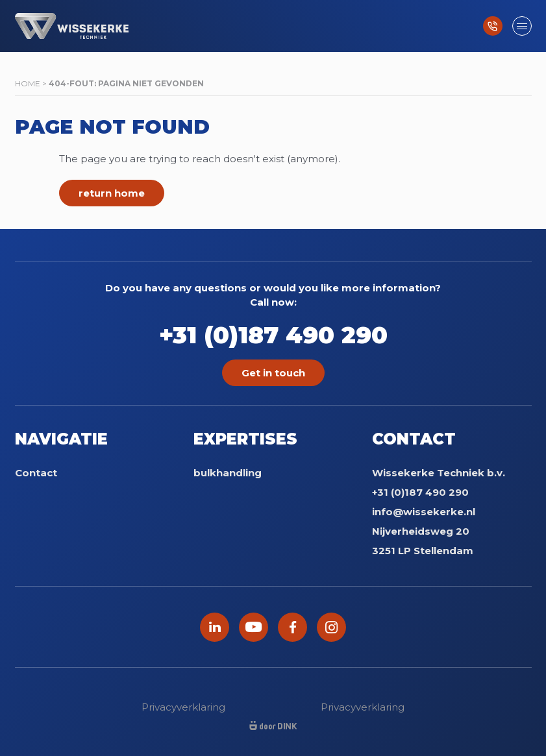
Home (28, 83)
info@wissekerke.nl (424, 512)
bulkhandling (228, 473)
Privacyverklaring (183, 707)
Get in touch (273, 373)
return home (112, 193)
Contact (36, 473)
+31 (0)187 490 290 (273, 335)
